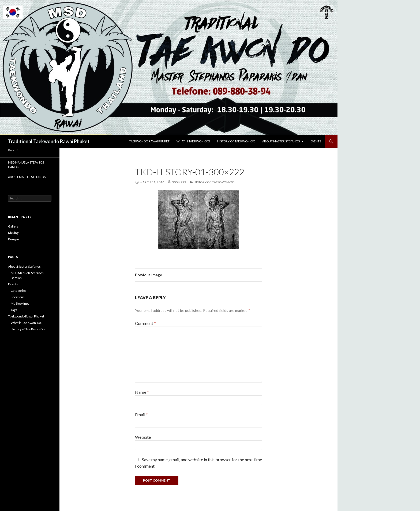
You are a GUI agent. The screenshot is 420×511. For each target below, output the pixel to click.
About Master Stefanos (281, 141)
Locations (18, 297)
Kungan (14, 239)
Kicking (13, 233)
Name (142, 392)
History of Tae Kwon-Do (236, 141)
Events (316, 141)
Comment (145, 323)
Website (143, 437)
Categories (19, 291)
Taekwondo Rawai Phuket (149, 141)
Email (141, 415)
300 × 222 (179, 182)
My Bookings (20, 303)
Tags (14, 310)
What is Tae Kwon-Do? (193, 141)
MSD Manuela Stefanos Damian (26, 165)
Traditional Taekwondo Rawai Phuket (49, 141)
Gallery (13, 226)
